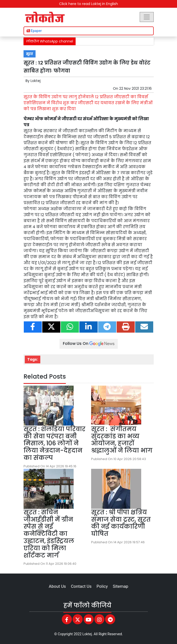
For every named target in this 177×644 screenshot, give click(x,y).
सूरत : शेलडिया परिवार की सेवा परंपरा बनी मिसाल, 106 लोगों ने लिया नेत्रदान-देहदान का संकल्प (54, 443)
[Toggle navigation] (147, 17)
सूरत (30, 54)
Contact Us (81, 586)
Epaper (34, 31)
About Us (57, 586)
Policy (102, 586)
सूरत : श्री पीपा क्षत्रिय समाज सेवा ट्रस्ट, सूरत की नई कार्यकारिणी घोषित (121, 523)
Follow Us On (89, 343)
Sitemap (120, 586)
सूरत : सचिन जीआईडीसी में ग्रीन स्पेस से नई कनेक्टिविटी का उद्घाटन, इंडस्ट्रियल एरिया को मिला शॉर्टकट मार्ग (49, 534)
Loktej (36, 81)
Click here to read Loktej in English (88, 4)
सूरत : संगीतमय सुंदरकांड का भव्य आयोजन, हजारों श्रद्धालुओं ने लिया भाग (122, 440)
